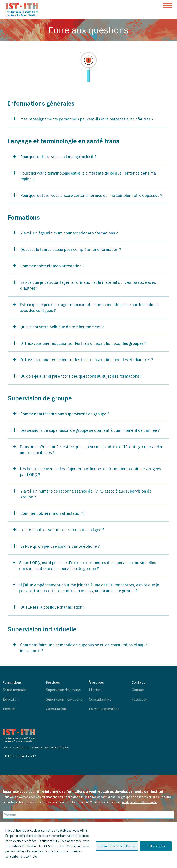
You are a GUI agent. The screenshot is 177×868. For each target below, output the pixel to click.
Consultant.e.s (100, 699)
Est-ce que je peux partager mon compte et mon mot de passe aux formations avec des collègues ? (86, 308)
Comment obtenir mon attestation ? (49, 266)
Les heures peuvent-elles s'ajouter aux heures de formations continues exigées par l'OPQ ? (87, 472)
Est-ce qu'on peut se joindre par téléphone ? (56, 546)
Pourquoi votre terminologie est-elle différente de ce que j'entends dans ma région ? (84, 176)
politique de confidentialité (140, 802)
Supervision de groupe (63, 690)
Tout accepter (156, 846)
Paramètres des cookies (115, 846)
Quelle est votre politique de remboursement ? (58, 327)
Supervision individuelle (64, 699)
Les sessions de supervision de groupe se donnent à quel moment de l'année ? (86, 430)
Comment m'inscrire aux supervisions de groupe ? (61, 414)
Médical (9, 709)
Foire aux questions (104, 709)
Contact (138, 690)
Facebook (140, 699)
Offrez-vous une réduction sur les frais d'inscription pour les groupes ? (80, 343)
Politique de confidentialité (21, 756)
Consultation (56, 709)
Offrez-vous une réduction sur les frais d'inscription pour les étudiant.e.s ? (83, 360)
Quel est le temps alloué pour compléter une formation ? (67, 249)
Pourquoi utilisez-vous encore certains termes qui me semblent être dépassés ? (88, 195)
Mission (95, 690)
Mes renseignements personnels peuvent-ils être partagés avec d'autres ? (83, 119)
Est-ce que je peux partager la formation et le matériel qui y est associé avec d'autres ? (84, 285)
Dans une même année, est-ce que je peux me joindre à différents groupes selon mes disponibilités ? (88, 450)
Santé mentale (15, 690)
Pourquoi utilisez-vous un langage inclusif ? (55, 157)
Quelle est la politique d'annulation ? (49, 607)
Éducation (11, 699)
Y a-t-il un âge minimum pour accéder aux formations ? (65, 233)
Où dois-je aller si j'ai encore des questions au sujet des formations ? (77, 376)
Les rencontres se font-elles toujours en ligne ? (59, 530)
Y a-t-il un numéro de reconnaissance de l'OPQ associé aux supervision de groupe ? (82, 494)
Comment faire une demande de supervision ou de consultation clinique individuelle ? (80, 648)
